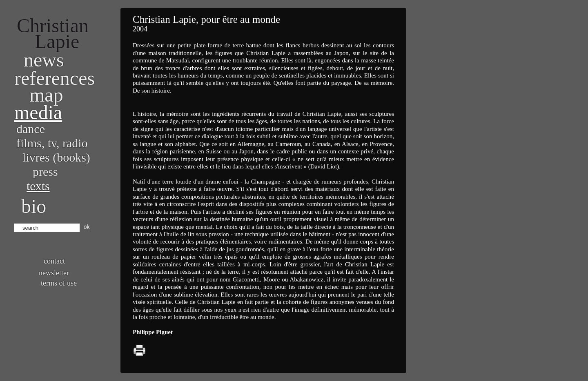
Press (45, 172)
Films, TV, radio (52, 143)
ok (87, 227)
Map (46, 95)
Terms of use (59, 283)
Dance (31, 129)
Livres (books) (56, 157)
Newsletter (54, 273)
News (44, 60)
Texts (38, 186)
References (55, 78)
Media (38, 112)
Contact (54, 261)
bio (34, 206)
